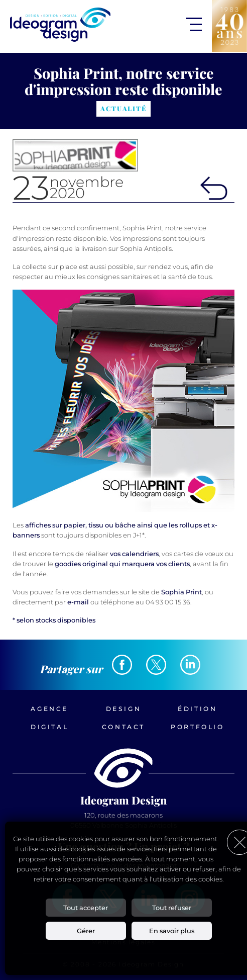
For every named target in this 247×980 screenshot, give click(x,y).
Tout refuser (172, 908)
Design (124, 709)
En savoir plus (172, 931)
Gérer (86, 931)
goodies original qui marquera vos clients (122, 564)
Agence (49, 709)
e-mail (78, 602)
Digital (49, 727)
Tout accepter (86, 908)
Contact (124, 727)
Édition (197, 709)
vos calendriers (134, 554)
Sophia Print (181, 592)
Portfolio (197, 727)
